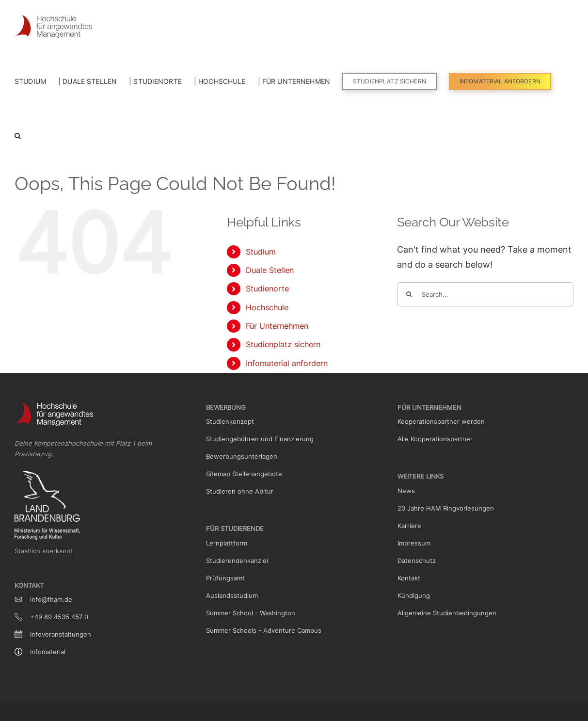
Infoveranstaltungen (61, 634)
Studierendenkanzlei (237, 561)
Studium (261, 252)
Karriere (409, 526)
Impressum (414, 543)
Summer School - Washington (251, 613)
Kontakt (409, 578)
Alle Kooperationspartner (435, 439)
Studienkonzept (230, 421)
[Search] (409, 294)
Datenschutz (417, 561)
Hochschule (267, 307)
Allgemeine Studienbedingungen (447, 613)
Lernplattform (227, 543)
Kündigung (414, 595)
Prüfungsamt (225, 578)
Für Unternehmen (277, 326)
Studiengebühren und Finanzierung (260, 439)
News (406, 491)
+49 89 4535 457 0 (59, 617)
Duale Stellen (270, 270)
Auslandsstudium (232, 595)
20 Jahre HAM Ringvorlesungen (446, 508)
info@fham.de (51, 599)
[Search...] (485, 294)
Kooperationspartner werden (441, 421)
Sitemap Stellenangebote (244, 474)
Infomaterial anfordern (287, 363)
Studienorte (267, 288)
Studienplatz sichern (283, 344)
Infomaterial (48, 652)
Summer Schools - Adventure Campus (264, 630)
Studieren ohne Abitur (240, 491)
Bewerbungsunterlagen (242, 456)
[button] (18, 135)
